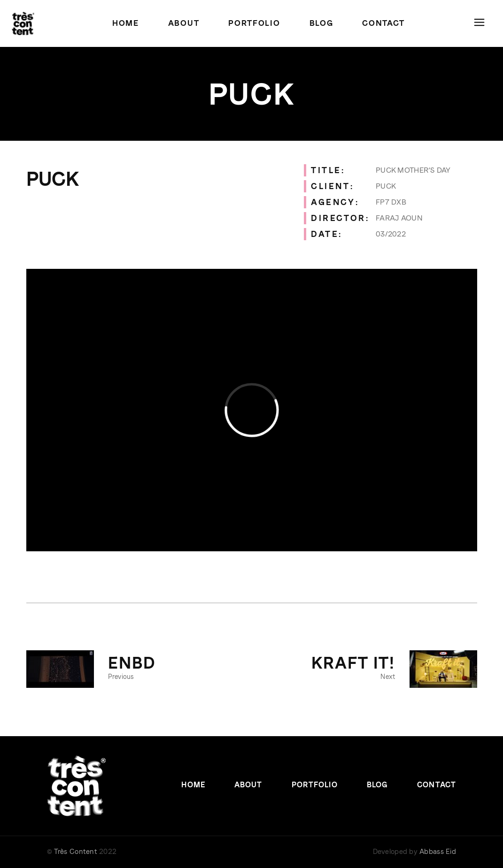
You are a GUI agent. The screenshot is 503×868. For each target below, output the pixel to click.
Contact (437, 785)
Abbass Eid (438, 852)
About (248, 785)
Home (193, 785)
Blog (377, 785)
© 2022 (82, 852)
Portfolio (315, 785)
